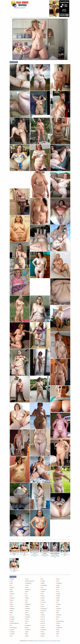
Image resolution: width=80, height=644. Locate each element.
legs (42, 579)
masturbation (44, 585)
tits (57, 619)
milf (42, 587)
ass (11, 585)
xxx (57, 636)
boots (11, 613)
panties (43, 628)
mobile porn (44, 590)
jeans (27, 632)
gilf (26, 602)
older (42, 613)
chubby (12, 621)
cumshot (12, 634)
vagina (58, 625)
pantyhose (43, 630)
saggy (58, 585)
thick (57, 613)
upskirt (58, 623)
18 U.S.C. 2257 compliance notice (53, 641)
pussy (58, 579)
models (43, 592)
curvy (27, 579)
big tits (11, 600)
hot (26, 623)
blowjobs (12, 609)
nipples (43, 600)
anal (11, 581)
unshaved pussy (60, 621)
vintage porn (59, 628)
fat (26, 594)
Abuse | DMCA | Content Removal (39, 641)
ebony (27, 585)
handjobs (27, 617)
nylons (42, 606)
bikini (11, 602)
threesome (59, 615)
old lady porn (44, 609)
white (58, 632)
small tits (58, 604)
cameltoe (12, 619)
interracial (28, 630)
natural (43, 598)
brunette (12, 617)
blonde (11, 606)
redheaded (59, 583)
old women (43, 611)
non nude (43, 602)
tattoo (58, 611)
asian (11, 583)
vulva (58, 630)
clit (11, 625)
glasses (27, 606)
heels (27, 619)
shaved (58, 594)
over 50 (43, 621)
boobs (11, 611)
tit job (58, 617)
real (57, 581)
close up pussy (13, 628)
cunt (11, 636)
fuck (26, 600)
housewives (28, 625)
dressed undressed (30, 581)
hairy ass (27, 615)
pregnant (43, 634)
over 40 (43, 619)
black (11, 604)
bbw (11, 590)
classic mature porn (14, 623)
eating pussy (28, 583)
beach (11, 592)
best (11, 596)
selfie (58, 587)
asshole (12, 587)
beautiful (12, 594)
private (42, 636)
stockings (58, 609)
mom (42, 594)
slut (57, 602)
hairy (27, 613)
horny (27, 621)
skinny (58, 600)
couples (12, 630)
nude (42, 604)
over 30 (43, 617)
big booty (12, 598)
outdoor (43, 615)
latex (27, 634)
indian (27, 628)
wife (57, 634)
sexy (57, 592)
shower (58, 596)
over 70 (43, 625)
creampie (12, 632)
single (58, 598)
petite (42, 632)
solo (57, 606)
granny (27, 611)
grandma (27, 609)
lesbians (43, 581)
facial (27, 592)
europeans (28, 590)
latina (27, 636)
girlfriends (28, 604)
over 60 (43, 623)
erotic (27, 587)
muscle (43, 596)
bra (11, 615)
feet (26, 596)
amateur (12, 579)
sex (57, 590)
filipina (27, 598)
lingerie (43, 583)
